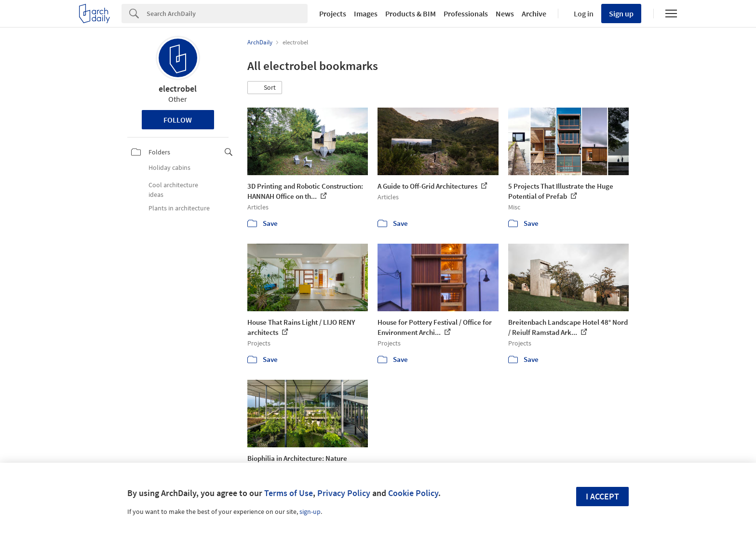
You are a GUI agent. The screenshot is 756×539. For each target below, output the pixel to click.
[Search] (227, 14)
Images (366, 14)
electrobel (178, 89)
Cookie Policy (413, 493)
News (505, 14)
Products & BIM (411, 14)
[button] (265, 88)
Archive (534, 14)
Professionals (466, 14)
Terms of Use (289, 493)
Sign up (621, 14)
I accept (602, 496)
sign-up (310, 511)
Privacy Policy (344, 493)
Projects (333, 14)
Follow (178, 120)
